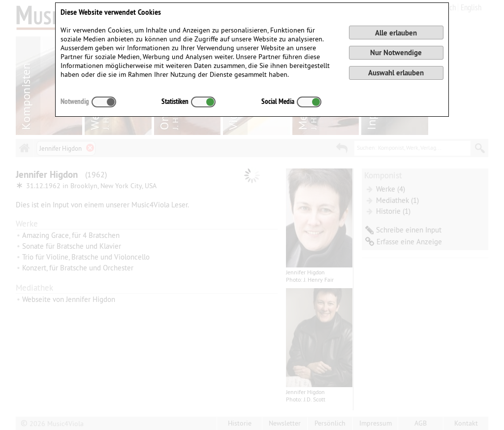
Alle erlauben (396, 33)
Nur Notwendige (396, 52)
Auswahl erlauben (396, 73)
